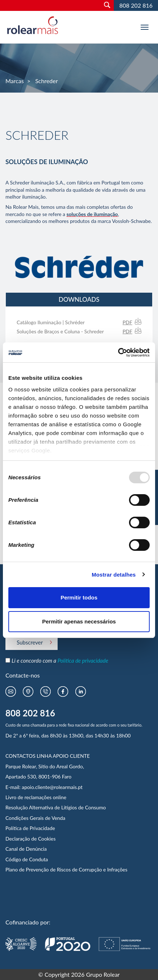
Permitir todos (79, 597)
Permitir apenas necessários (79, 621)
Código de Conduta (27, 859)
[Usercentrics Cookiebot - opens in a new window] (118, 353)
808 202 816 (136, 5)
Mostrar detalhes (114, 575)
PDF (127, 322)
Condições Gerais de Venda (35, 818)
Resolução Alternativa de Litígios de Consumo (56, 807)
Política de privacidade (83, 660)
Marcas (15, 81)
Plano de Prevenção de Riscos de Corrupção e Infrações (66, 869)
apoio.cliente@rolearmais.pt (52, 787)
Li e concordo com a (60, 660)
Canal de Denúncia (26, 849)
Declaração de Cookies (30, 839)
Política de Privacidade (30, 828)
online (60, 797)
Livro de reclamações (29, 797)
